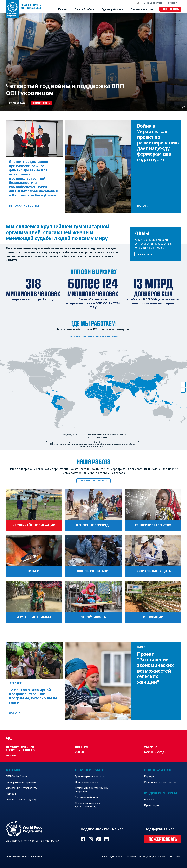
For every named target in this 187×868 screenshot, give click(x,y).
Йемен (11, 755)
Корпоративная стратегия (21, 782)
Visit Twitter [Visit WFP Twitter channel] (99, 839)
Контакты (175, 857)
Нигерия (82, 747)
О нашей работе (85, 9)
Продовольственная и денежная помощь (88, 805)
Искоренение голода (87, 782)
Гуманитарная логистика (89, 776)
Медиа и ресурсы (153, 3)
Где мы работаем (113, 9)
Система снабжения (87, 797)
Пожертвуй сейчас (111, 857)
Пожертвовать (170, 9)
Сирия (80, 752)
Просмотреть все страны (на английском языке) (94, 337)
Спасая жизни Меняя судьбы (31, 7)
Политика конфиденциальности (146, 857)
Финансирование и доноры (22, 800)
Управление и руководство (22, 788)
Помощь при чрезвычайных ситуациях (92, 790)
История (11, 794)
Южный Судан (155, 752)
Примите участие (142, 9)
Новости (149, 799)
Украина (151, 747)
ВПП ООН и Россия (17, 776)
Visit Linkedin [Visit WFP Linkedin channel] (107, 839)
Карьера (149, 776)
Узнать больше (17, 103)
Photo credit (184, 108)
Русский (173, 3)
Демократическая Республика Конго (20, 748)
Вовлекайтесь (158, 770)
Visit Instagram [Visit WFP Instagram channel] (91, 839)
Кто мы (63, 9)
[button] (183, 384)
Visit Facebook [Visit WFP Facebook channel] (83, 839)
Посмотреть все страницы (93, 481)
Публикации (151, 805)
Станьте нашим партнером (160, 782)
